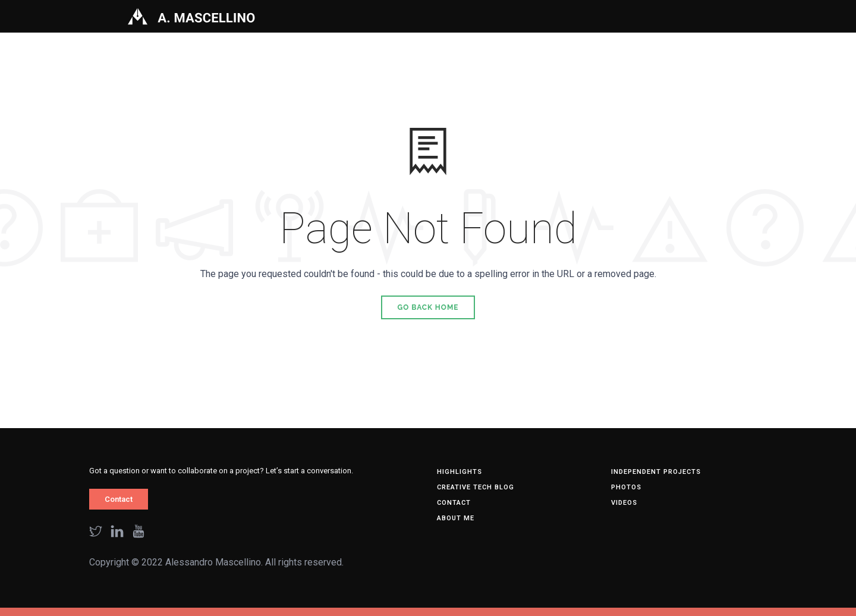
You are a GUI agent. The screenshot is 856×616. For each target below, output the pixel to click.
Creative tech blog (476, 487)
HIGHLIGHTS (460, 472)
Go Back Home (428, 307)
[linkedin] (117, 532)
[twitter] (96, 532)
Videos (624, 503)
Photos (626, 487)
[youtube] (139, 532)
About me (456, 518)
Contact (119, 499)
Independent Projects (656, 472)
